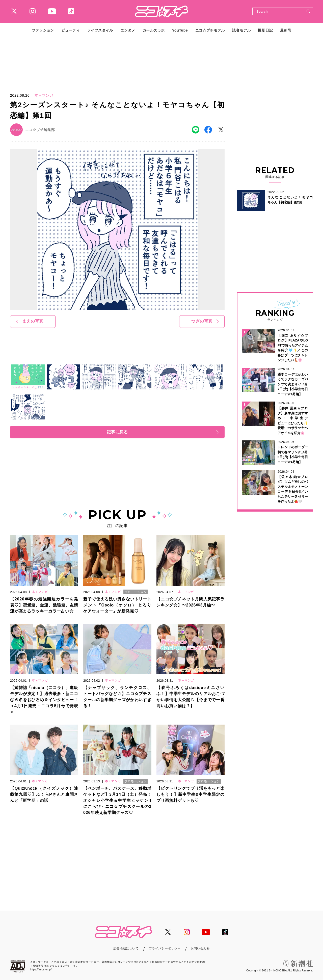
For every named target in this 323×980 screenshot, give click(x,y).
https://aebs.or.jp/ (41, 970)
